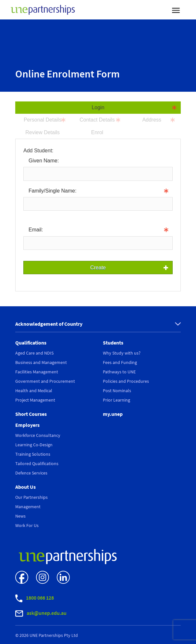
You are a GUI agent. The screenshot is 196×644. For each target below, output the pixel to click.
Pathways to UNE (119, 372)
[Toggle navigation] (176, 10)
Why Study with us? (122, 353)
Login (98, 107)
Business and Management (41, 362)
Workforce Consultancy (38, 435)
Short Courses (31, 414)
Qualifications (31, 343)
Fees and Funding (120, 362)
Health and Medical (34, 391)
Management (28, 507)
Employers (27, 425)
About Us (25, 487)
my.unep (113, 414)
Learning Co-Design (34, 445)
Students (113, 343)
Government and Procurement (45, 381)
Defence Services (31, 473)
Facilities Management (37, 372)
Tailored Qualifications (37, 463)
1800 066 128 (35, 598)
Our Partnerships (31, 497)
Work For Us (27, 525)
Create (98, 268)
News (20, 516)
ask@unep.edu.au (41, 613)
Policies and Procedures (126, 381)
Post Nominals (117, 391)
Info (28, 215)
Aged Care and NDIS (34, 353)
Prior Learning (116, 400)
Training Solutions (33, 454)
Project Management (35, 400)
